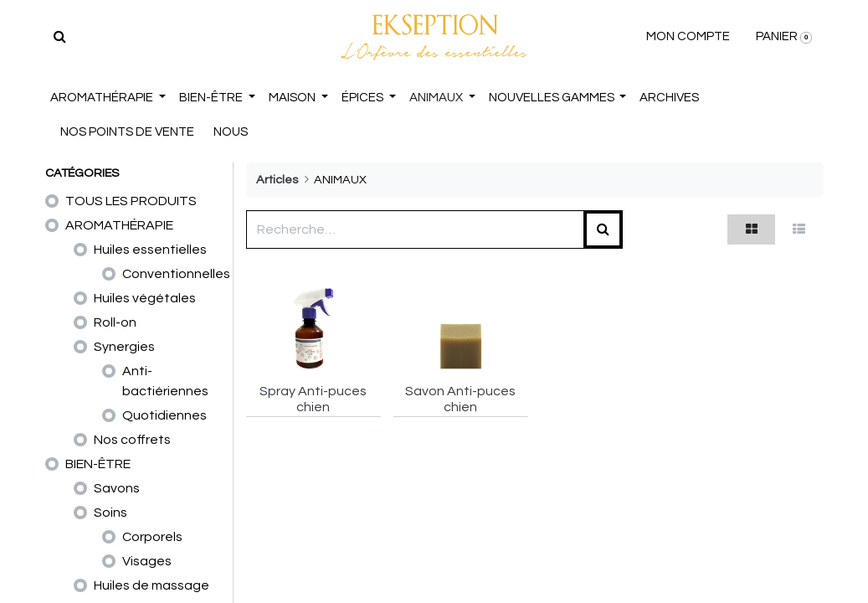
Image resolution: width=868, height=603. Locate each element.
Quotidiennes (164, 415)
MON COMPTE (687, 36)
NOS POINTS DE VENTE (129, 132)
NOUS (232, 132)
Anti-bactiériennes (165, 381)
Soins (110, 513)
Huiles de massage (152, 585)
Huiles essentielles (150, 250)
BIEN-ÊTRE (98, 464)
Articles (277, 180)
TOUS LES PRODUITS (131, 201)
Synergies (124, 347)
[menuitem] (670, 98)
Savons (117, 488)
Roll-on (115, 322)
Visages (147, 561)
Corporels (152, 537)
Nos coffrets (132, 440)
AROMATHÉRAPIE (119, 225)
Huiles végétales (145, 298)
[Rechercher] (62, 37)
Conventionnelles (176, 274)
